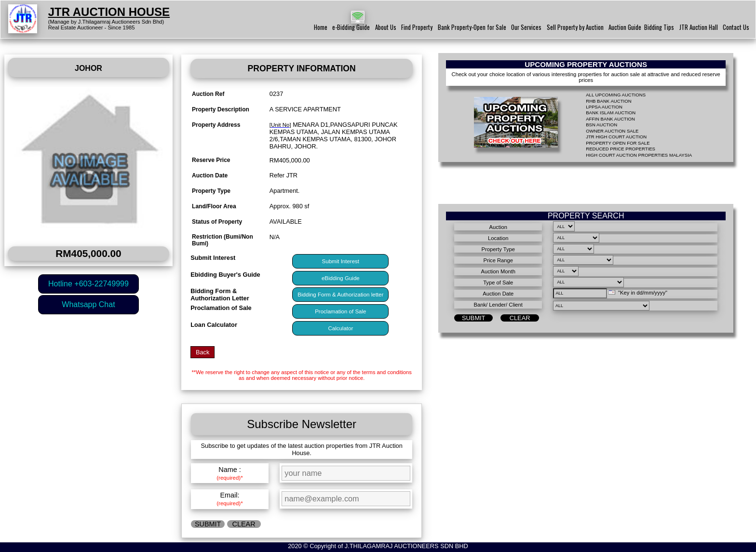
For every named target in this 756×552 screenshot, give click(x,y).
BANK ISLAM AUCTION (611, 113)
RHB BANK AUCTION (608, 101)
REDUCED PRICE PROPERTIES (621, 149)
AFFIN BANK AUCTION (610, 119)
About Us (386, 27)
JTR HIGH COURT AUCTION (616, 137)
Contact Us (736, 27)
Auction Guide (625, 27)
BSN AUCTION (601, 125)
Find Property (417, 27)
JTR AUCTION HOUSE (109, 12)
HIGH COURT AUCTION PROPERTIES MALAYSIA (639, 155)
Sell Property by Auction (575, 27)
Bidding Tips (659, 27)
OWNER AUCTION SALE (612, 131)
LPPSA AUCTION (604, 107)
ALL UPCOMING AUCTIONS (616, 95)
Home (321, 27)
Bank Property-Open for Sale (472, 27)
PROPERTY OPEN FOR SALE (618, 143)
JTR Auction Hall (699, 27)
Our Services (526, 27)
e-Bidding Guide (351, 27)
